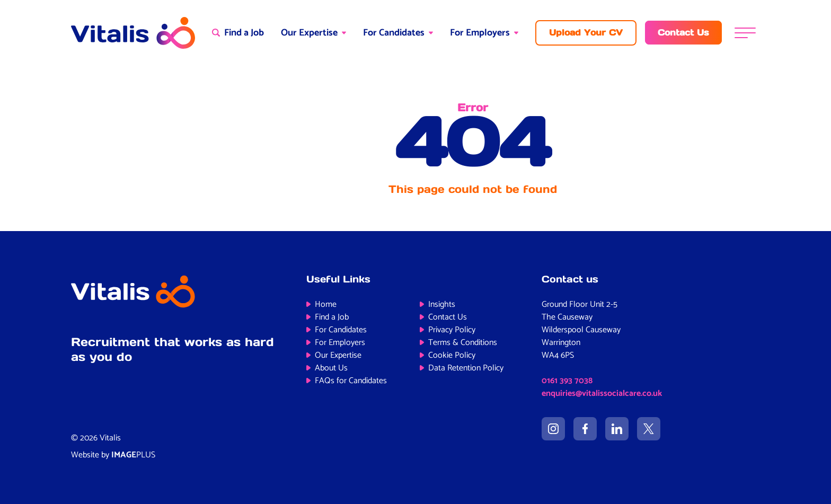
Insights (442, 304)
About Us (331, 368)
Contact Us (448, 317)
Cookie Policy (452, 355)
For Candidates (394, 33)
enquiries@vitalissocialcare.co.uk (602, 394)
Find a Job (332, 317)
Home (326, 304)
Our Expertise (309, 33)
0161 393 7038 (567, 381)
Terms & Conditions (463, 343)
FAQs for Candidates (351, 381)
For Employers (480, 33)
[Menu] (745, 33)
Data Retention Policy (466, 368)
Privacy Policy (452, 330)
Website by (113, 455)
